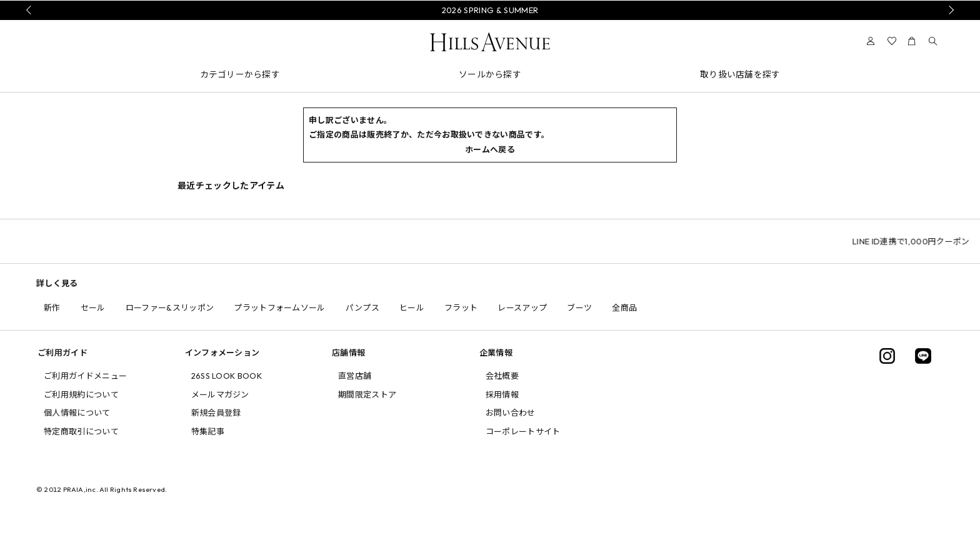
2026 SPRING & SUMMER (490, 10)
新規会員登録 (216, 412)
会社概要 (502, 376)
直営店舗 (355, 376)
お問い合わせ (511, 412)
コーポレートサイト (523, 431)
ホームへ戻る (490, 149)
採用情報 (502, 394)
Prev (31, 10)
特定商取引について (81, 431)
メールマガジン (220, 394)
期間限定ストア (367, 394)
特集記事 (208, 431)
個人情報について (77, 412)
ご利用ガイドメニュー (85, 376)
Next (949, 10)
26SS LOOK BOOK (227, 376)
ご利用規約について (81, 394)
